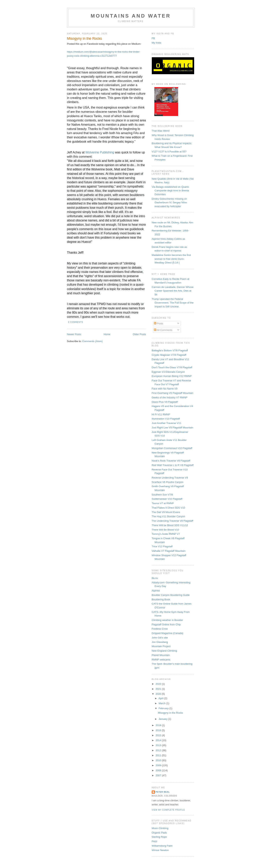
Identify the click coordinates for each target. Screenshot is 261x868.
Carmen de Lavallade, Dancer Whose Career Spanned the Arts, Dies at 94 (173, 291)
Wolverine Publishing (100, 152)
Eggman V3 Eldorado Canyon (168, 372)
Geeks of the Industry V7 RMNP (170, 397)
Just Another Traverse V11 (167, 423)
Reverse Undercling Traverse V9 (170, 478)
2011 (159, 755)
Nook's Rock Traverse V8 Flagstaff (171, 461)
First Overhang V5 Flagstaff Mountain (173, 393)
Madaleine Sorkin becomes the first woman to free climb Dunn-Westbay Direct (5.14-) (171, 259)
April (161, 698)
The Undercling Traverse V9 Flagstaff (172, 521)
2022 (159, 684)
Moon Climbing (160, 828)
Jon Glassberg (160, 642)
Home (107, 334)
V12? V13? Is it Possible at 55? (169, 152)
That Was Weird (161, 131)
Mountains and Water (131, 16)
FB (153, 38)
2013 (159, 745)
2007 (159, 775)
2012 (159, 750)
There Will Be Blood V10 (165, 530)
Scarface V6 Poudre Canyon (168, 482)
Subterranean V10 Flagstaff (167, 499)
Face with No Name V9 (165, 389)
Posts (159, 323)
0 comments (76, 322)
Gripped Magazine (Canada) (168, 633)
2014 (159, 740)
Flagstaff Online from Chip (166, 625)
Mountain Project (161, 646)
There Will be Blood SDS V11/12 (170, 525)
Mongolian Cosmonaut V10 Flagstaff (172, 448)
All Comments (163, 330)
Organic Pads (159, 833)
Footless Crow (160, 629)
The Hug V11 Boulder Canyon (168, 516)
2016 (159, 730)
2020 (159, 694)
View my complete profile (168, 810)
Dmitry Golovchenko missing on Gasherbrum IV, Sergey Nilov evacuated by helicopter (169, 203)
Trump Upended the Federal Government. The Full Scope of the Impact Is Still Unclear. (173, 303)
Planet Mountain (161, 655)
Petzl (155, 841)
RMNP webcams (161, 660)
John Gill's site (160, 638)
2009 (159, 765)
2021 (159, 689)
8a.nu (155, 578)
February (164, 708)
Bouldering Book (161, 599)
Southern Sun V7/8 (162, 495)
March (162, 703)
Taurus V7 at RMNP (163, 503)
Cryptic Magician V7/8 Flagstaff (169, 355)
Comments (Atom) (92, 341)
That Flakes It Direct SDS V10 (168, 508)
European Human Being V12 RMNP (172, 376)
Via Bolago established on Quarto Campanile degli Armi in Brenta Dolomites (170, 191)
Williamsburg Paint (162, 846)
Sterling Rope (159, 837)
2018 (159, 725)
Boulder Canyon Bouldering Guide (171, 595)
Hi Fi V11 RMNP (161, 414)
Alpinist (156, 591)
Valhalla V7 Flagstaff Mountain (169, 551)
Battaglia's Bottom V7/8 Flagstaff (170, 350)
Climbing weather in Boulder (167, 620)
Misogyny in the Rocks (85, 39)
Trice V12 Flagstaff (162, 546)
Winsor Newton (160, 850)
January (163, 719)
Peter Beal (163, 792)
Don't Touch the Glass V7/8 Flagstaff (172, 367)
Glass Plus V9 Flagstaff (165, 402)
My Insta (157, 43)
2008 (159, 770)
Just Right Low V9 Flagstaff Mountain (172, 428)
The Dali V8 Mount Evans (166, 512)
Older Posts (139, 334)
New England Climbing (164, 651)
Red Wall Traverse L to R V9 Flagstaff (173, 465)
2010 (159, 760)
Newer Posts (74, 334)
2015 (159, 735)
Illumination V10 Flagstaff (166, 419)
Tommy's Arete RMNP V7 (166, 534)
